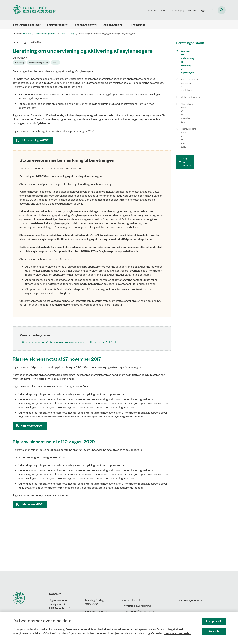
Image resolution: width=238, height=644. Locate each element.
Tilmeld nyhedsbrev (191, 600)
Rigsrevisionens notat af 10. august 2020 (201, 86)
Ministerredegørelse (191, 72)
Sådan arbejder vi (86, 24)
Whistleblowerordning (137, 606)
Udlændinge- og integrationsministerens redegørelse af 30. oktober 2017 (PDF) (69, 342)
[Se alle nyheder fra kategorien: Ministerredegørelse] (38, 62)
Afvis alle (214, 631)
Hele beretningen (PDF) (35, 140)
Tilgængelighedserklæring (140, 611)
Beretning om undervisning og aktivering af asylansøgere (203, 53)
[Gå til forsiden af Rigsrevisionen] (34, 10)
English (203, 10)
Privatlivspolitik (134, 600)
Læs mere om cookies (178, 633)
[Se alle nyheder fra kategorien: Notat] (55, 62)
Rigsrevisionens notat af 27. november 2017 (202, 79)
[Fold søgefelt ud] (222, 10)
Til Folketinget (138, 24)
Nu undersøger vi (58, 24)
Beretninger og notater (27, 24)
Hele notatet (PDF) (32, 426)
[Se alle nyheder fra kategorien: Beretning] (19, 62)
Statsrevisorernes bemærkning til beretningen (197, 63)
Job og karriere (113, 24)
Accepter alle (214, 621)
